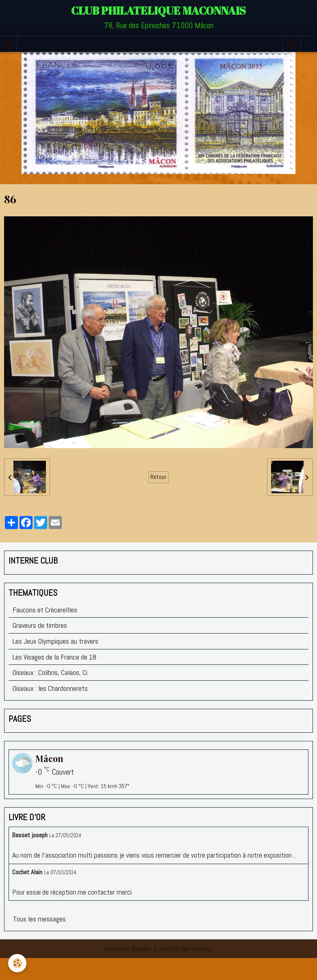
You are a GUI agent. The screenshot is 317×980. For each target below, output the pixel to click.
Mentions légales (128, 948)
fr (309, 44)
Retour (158, 477)
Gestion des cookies (186, 948)
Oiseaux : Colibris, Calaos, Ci (50, 672)
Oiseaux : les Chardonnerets (50, 688)
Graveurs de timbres (40, 625)
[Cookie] (17, 963)
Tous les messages (39, 919)
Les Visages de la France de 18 (54, 657)
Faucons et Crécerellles (45, 610)
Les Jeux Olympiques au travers (55, 641)
